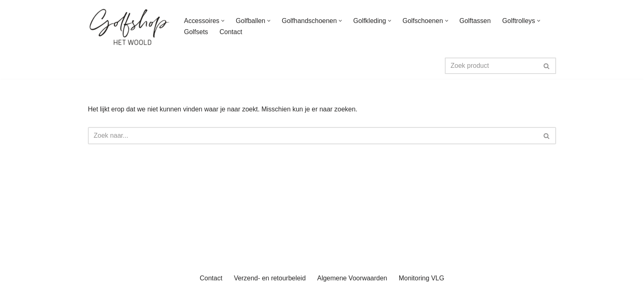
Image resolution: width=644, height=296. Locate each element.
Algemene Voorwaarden (352, 286)
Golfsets (196, 32)
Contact (231, 32)
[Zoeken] (491, 66)
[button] (223, 21)
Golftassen (475, 21)
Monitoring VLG (422, 286)
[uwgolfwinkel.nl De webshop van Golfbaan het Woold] (129, 26)
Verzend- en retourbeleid (270, 286)
